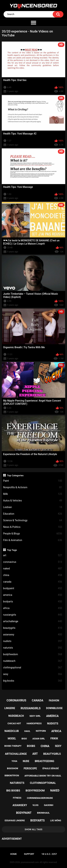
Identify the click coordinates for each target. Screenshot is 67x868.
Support (29, 854)
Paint (33, 481)
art (33, 555)
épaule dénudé (51, 768)
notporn (41, 731)
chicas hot (14, 723)
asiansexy (33, 635)
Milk (33, 494)
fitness (17, 798)
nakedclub (12, 731)
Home (13, 854)
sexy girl (35, 716)
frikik (54, 738)
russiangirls (33, 615)
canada (33, 582)
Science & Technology (33, 520)
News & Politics (33, 527)
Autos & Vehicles (33, 501)
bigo (24, 739)
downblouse (54, 708)
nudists (33, 641)
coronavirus (33, 562)
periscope (30, 768)
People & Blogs (33, 534)
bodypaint (33, 588)
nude (26, 761)
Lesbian (33, 507)
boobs (31, 746)
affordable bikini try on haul (43, 776)
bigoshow (13, 768)
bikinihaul (43, 813)
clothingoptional (33, 668)
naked (33, 569)
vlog (35, 805)
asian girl (39, 739)
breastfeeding (45, 761)
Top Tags (12, 550)
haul (27, 731)
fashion (54, 701)
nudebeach (33, 661)
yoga (14, 761)
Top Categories (15, 475)
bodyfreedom (33, 654)
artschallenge (33, 621)
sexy (33, 674)
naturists (33, 648)
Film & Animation (33, 540)
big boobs (33, 681)
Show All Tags (33, 829)
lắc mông (56, 821)
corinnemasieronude (40, 798)
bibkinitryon (12, 776)
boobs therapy (13, 746)
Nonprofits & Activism (33, 487)
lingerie (10, 708)
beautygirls (33, 628)
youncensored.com (30, 862)
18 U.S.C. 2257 (49, 854)
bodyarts (33, 602)
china (33, 575)
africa (33, 608)
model (12, 738)
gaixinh (49, 805)
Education (33, 514)
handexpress (34, 724)
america (33, 595)
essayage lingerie (15, 821)
